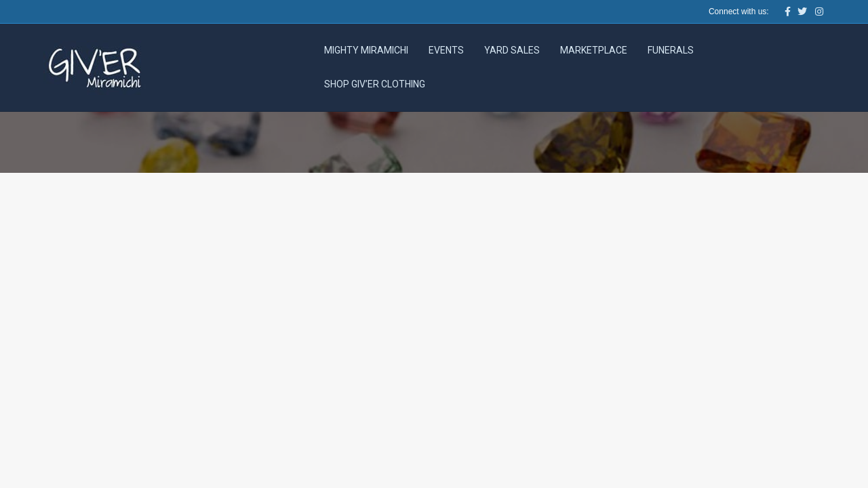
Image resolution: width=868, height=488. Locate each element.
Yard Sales (512, 50)
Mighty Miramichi (366, 50)
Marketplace (594, 50)
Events (446, 50)
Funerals (671, 50)
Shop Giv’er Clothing (375, 84)
